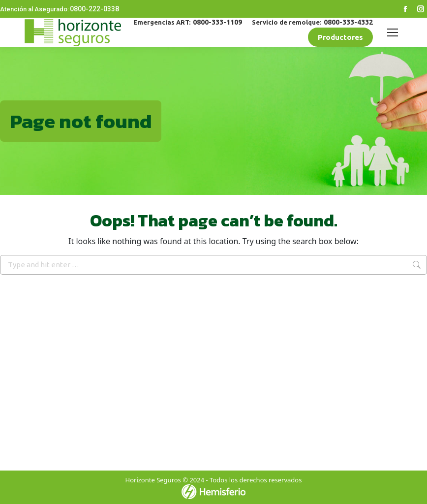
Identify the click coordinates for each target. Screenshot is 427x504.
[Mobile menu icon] (393, 32)
